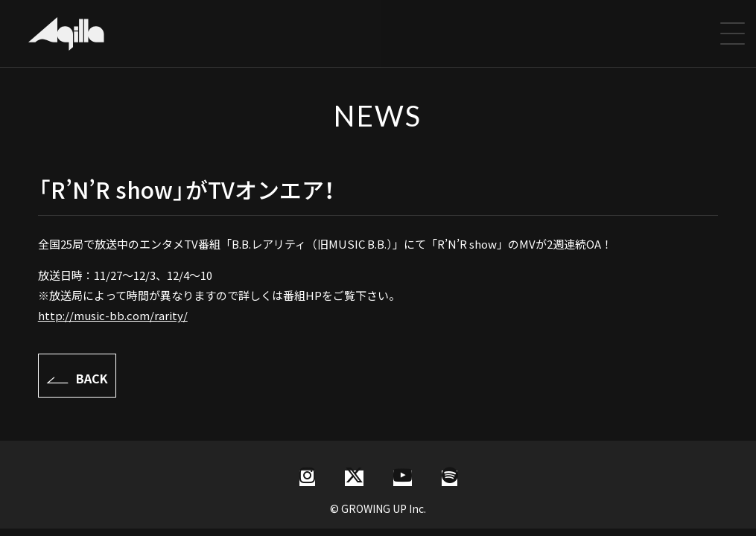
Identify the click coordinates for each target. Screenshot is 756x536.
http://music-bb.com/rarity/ (113, 315)
